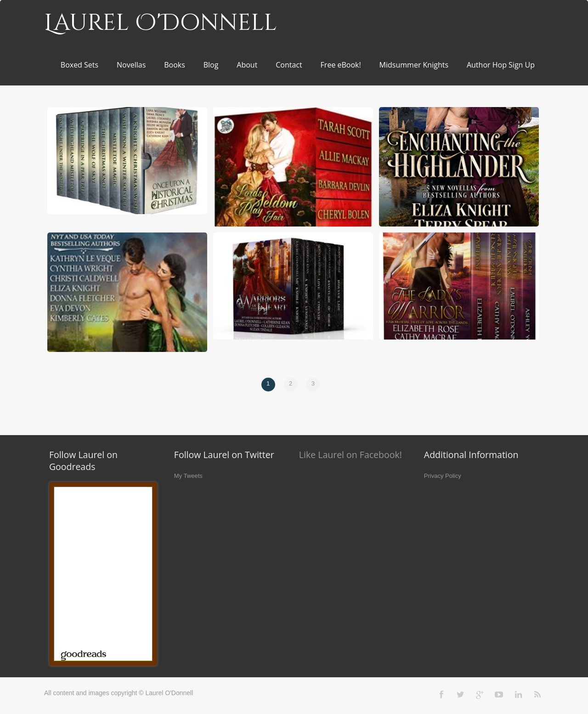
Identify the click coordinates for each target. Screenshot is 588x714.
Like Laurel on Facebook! (351, 455)
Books (175, 65)
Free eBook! (341, 65)
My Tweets (188, 476)
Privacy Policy (443, 476)
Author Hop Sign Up (501, 65)
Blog (211, 65)
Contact (289, 65)
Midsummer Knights (414, 65)
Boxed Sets (79, 65)
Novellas (131, 65)
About (247, 65)
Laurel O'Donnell (161, 23)
